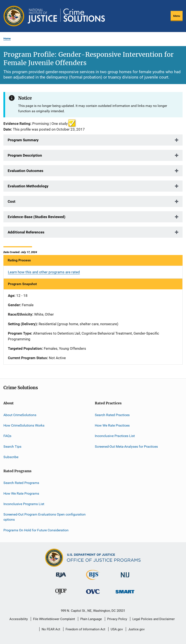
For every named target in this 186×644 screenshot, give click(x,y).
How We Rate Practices (112, 425)
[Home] (66, 16)
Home (7, 39)
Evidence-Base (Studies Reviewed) (37, 217)
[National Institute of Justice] (125, 578)
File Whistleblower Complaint (54, 619)
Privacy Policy (117, 619)
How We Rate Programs (21, 493)
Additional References (26, 232)
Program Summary (23, 140)
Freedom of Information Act (85, 629)
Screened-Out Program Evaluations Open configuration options (45, 517)
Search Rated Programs (21, 483)
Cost (12, 201)
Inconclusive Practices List (115, 436)
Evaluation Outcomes (26, 171)
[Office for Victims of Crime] (93, 595)
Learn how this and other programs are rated (44, 272)
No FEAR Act (51, 629)
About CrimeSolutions (20, 415)
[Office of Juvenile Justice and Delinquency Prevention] (61, 595)
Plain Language (91, 619)
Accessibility (19, 619)
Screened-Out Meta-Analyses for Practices (126, 446)
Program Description (25, 155)
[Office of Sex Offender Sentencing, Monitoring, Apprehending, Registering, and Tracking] (125, 594)
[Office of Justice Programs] (14, 16)
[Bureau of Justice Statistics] (93, 581)
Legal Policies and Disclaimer (154, 619)
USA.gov (117, 629)
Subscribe (11, 457)
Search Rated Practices (112, 415)
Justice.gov (136, 629)
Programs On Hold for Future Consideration (36, 530)
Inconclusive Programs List (24, 504)
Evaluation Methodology (28, 186)
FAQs (7, 436)
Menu (177, 16)
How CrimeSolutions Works (24, 425)
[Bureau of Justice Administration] (61, 578)
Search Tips (12, 446)
